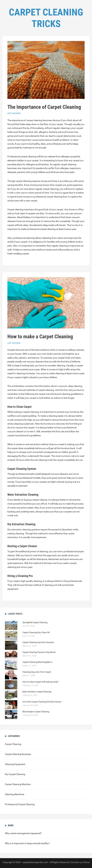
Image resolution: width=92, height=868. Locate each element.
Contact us (76, 862)
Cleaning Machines (15, 794)
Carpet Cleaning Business (18, 754)
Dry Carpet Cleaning (15, 774)
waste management (20, 833)
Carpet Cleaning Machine (18, 784)
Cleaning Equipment (15, 764)
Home (86, 862)
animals (36, 843)
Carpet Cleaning (13, 744)
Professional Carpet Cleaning (20, 804)
